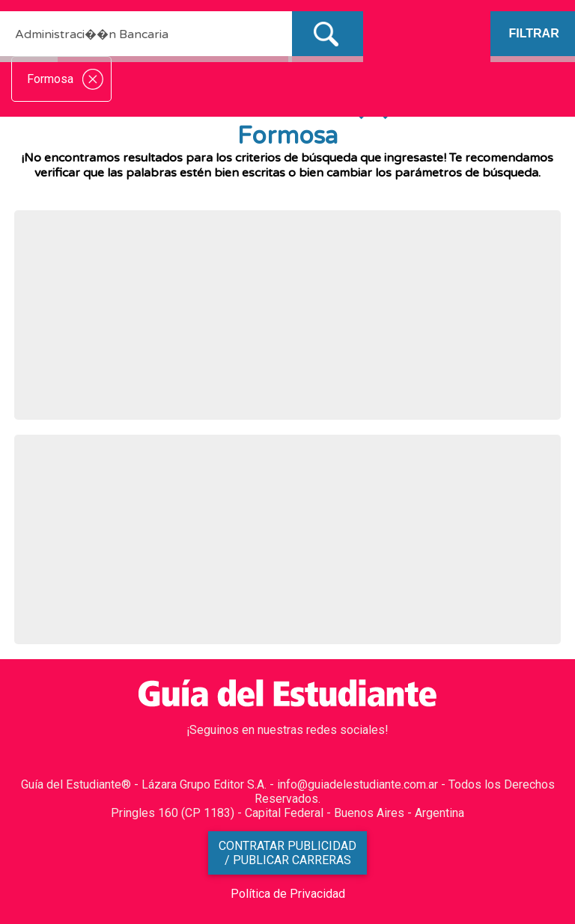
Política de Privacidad (288, 894)
